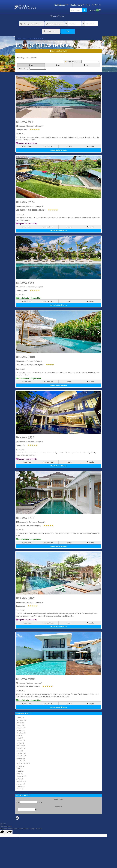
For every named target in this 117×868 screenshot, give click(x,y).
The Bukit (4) (21, 758)
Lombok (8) (20, 743)
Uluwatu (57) (21, 730)
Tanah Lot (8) (21, 746)
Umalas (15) (20, 723)
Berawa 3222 (25, 202)
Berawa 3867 (25, 598)
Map (86, 65)
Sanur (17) (20, 735)
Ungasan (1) (20, 766)
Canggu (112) (21, 725)
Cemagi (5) (20, 779)
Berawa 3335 (25, 283)
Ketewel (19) (21, 786)
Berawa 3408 (25, 357)
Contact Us (96, 5)
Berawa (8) (20, 771)
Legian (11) (20, 718)
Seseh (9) (20, 774)
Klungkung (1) (21, 761)
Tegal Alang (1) (21, 781)
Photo (59, 65)
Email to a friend (48, 146)
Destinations (77, 5)
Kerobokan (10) (22, 756)
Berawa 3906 (25, 679)
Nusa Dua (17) (21, 733)
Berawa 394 (24, 122)
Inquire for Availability (26, 143)
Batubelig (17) (21, 748)
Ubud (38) (20, 738)
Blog (88, 5)
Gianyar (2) (20, 789)
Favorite (90, 146)
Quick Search (61, 5)
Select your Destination (31, 24)
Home (19, 38)
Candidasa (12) (21, 753)
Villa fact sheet (27, 146)
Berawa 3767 (25, 518)
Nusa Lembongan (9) (23, 763)
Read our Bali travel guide (58, 51)
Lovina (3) (20, 751)
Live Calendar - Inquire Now (29, 298)
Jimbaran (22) (21, 728)
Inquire (69, 146)
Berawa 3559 (25, 438)
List (31, 65)
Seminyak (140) (22, 720)
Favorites (95, 10)
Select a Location (54, 24)
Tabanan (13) (21, 741)
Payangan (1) (21, 784)
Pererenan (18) (21, 776)
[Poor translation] (9, 832)
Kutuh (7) (20, 769)
